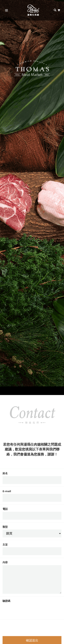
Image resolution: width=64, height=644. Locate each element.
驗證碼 (6, 601)
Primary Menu (5, 11)
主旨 (5, 545)
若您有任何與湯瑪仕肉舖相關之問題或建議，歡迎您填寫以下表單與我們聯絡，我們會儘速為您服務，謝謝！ (32, 449)
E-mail (7, 491)
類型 (5, 527)
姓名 (5, 473)
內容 (5, 562)
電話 (5, 509)
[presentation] (29, 610)
